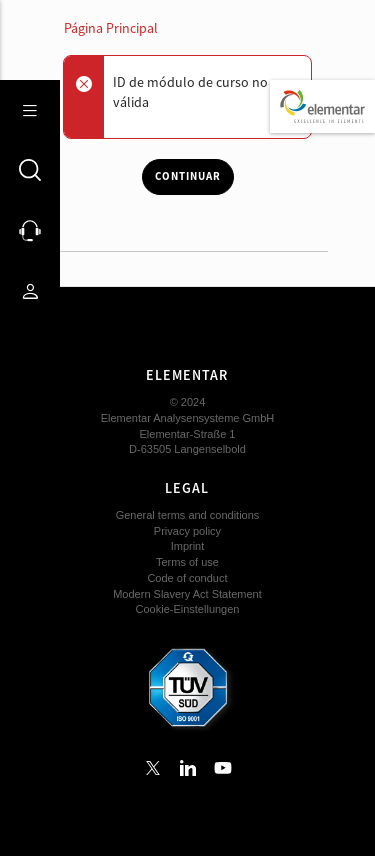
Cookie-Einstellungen (188, 609)
